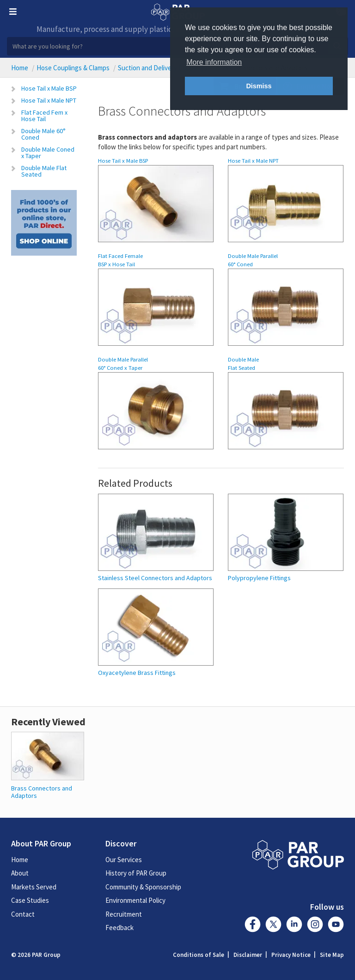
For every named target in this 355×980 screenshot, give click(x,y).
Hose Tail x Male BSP (49, 88)
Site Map (332, 955)
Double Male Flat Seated (44, 171)
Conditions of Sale (199, 955)
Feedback (119, 928)
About (20, 873)
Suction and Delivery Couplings (162, 68)
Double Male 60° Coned (43, 134)
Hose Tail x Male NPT (49, 100)
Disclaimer (248, 955)
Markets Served (34, 887)
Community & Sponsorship (143, 887)
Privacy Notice (291, 955)
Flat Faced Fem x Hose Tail (44, 116)
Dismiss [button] (259, 86)
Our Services (124, 860)
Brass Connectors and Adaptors (42, 792)
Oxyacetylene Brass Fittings (137, 673)
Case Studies (30, 900)
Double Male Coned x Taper (48, 153)
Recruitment (124, 914)
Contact (23, 914)
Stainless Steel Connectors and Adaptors (155, 578)
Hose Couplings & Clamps (73, 68)
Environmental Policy (135, 900)
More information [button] (214, 62)
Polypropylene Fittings (259, 578)
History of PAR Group (136, 873)
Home (20, 68)
